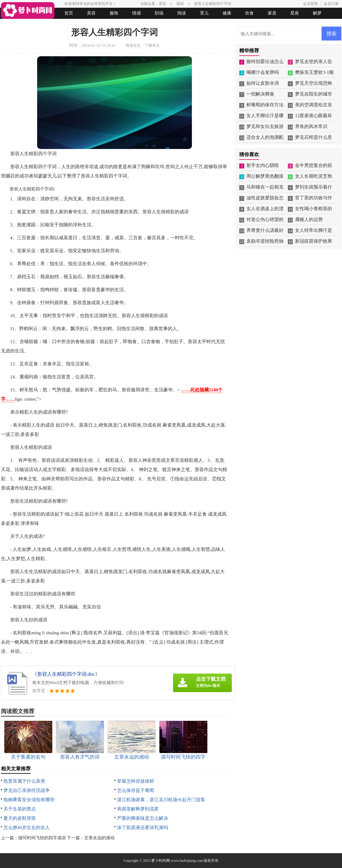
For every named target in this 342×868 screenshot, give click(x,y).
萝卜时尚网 (161, 861)
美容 (91, 13)
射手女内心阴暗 (263, 165)
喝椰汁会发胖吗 (263, 72)
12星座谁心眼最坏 (314, 116)
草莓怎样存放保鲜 (136, 781)
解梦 (317, 13)
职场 (159, 13)
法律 (58, 24)
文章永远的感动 (99, 838)
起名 (81, 24)
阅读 (182, 13)
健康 (227, 13)
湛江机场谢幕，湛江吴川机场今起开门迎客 (161, 800)
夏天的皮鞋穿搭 (20, 818)
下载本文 (152, 45)
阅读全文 (133, 45)
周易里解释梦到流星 (138, 809)
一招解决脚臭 (260, 94)
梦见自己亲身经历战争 (27, 790)
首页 (69, 13)
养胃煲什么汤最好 (265, 230)
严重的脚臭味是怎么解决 (143, 818)
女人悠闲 (36, 24)
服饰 (114, 13)
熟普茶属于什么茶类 (24, 781)
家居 (272, 13)
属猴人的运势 (309, 219)
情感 (136, 13)
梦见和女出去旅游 (265, 126)
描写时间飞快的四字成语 (42, 838)
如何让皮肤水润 (263, 83)
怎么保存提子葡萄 (136, 790)
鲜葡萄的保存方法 (265, 105)
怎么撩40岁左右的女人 (27, 828)
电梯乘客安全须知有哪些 (29, 800)
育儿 (204, 13)
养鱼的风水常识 (311, 126)
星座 (295, 13)
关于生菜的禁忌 (20, 809)
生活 (13, 24)
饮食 (249, 13)
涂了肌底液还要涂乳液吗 (143, 828)
